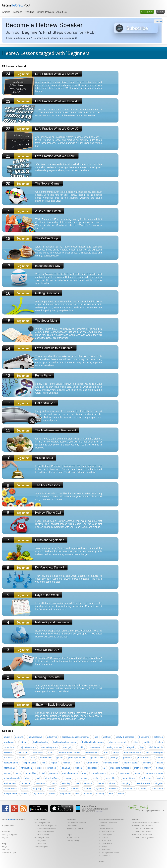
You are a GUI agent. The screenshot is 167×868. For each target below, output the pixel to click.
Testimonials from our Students (145, 823)
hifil (44, 763)
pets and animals (12, 778)
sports (25, 788)
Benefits (136, 820)
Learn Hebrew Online (141, 832)
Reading (30, 12)
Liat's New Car (45, 403)
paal (84, 773)
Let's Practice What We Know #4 (57, 74)
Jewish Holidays (107, 829)
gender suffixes (98, 758)
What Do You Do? (47, 650)
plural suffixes (52, 778)
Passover (107, 850)
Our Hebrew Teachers (77, 823)
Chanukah (107, 841)
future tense (46, 758)
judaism (79, 768)
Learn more (100, 811)
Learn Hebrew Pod (16, 5)
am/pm (7, 737)
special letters (10, 788)
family (116, 752)
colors (160, 742)
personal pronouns (154, 773)
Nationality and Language (52, 622)
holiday (66, 763)
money (147, 768)
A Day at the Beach (48, 211)
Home (13, 820)
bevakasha (9, 742)
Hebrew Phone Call (48, 513)
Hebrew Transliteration (142, 835)
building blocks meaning (65, 742)
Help (4, 844)
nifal (43, 773)
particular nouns (99, 773)
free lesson (9, 758)
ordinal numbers (70, 773)
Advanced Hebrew (46, 832)
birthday (24, 742)
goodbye (114, 758)
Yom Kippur (108, 835)
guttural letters (144, 758)
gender (60, 758)
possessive (82, 778)
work (111, 794)
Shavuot (106, 856)
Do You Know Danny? (50, 567)
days (142, 747)
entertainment (92, 752)
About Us (61, 12)
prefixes (97, 778)
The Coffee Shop (47, 238)
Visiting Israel (44, 458)
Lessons (18, 12)
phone (28, 778)
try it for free (39, 794)
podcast (68, 778)
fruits (33, 758)
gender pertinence (77, 758)
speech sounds (143, 783)
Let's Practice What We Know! (55, 156)
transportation (10, 794)
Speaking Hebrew (42, 823)
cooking (82, 747)
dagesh (131, 747)
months (159, 768)
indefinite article (111, 763)
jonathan (66, 768)
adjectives (52, 737)
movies (7, 773)
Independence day (111, 853)
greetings (128, 758)
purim (160, 778)
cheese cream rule (118, 742)
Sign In (160, 12)
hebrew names (11, 763)
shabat (101, 783)
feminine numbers (132, 752)
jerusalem (52, 768)
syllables (100, 788)
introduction (26, 768)
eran (106, 752)
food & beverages (154, 752)
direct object (23, 752)
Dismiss (159, 21)
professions (146, 778)
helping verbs (30, 763)
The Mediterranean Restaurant (56, 430)
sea (77, 783)
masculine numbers (120, 768)
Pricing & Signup (10, 835)
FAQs (5, 847)
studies (51, 788)
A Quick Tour (8, 826)
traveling (25, 794)
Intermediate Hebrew (47, 829)
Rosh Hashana (109, 832)
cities (135, 742)
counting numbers (114, 747)
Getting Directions (47, 293)
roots (54, 783)
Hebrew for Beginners (47, 826)
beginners (144, 737)
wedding (100, 794)
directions (38, 752)
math (137, 768)
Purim (105, 847)
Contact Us (72, 826)
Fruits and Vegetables (50, 540)
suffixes (75, 788)
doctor (51, 752)
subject (63, 788)
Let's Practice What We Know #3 (57, 101)
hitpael (54, 763)
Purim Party (43, 375)
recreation (26, 783)
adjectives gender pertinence (76, 737)
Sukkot (105, 838)
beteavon (158, 737)
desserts (8, 752)
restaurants (41, 783)
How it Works (43, 835)
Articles (6, 12)
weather (88, 794)
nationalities (31, 773)
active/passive (35, 737)
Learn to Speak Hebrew (142, 829)
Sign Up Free (147, 12)
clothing (147, 742)
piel (38, 778)
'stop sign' (38, 788)
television (114, 788)
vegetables (66, 794)
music (18, 773)
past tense (125, 773)
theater (143, 788)
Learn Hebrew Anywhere (143, 838)
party (113, 773)
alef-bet (107, 737)
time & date (157, 788)
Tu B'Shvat (107, 844)
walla (78, 794)
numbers (54, 773)
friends (22, 758)
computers (9, 747)
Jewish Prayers (45, 12)
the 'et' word (129, 788)
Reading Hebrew (42, 838)
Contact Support (9, 853)
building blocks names (93, 742)
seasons (88, 783)
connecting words (50, 747)
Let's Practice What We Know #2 (57, 129)
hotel (78, 763)
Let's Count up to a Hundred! (54, 348)
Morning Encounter (48, 677)
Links (102, 862)
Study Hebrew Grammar (142, 826)
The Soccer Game (47, 184)
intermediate (10, 768)
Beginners (42, 841)
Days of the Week (47, 595)
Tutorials (6, 850)
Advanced (42, 844)
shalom (113, 783)
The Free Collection (108, 823)
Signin (5, 838)
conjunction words (28, 747)
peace (137, 773)
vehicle (53, 794)
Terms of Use (73, 838)
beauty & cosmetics (125, 737)
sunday (87, 788)
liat (104, 768)
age (96, 737)
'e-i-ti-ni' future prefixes (70, 752)
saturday (66, 783)
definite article (156, 747)
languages (92, 768)
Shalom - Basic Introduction (54, 705)
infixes (160, 763)
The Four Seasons (48, 485)
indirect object (131, 763)
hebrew (159, 758)
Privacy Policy (73, 841)
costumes (95, 747)
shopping (126, 783)
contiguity (68, 747)
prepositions (111, 778)
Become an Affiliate (76, 829)
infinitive (147, 763)
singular (159, 783)
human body (92, 763)
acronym (19, 737)
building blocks (40, 742)
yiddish (121, 794)
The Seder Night (46, 321)
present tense (129, 778)
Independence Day (48, 266)
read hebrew (10, 783)
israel (39, 768)
